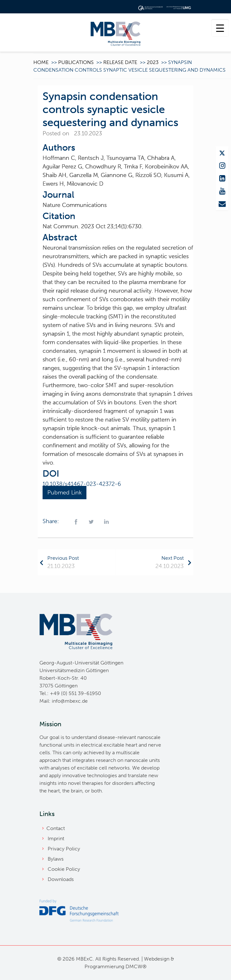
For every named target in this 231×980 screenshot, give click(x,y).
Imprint (56, 838)
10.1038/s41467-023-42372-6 (82, 484)
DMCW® (136, 966)
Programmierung (104, 966)
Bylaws (56, 859)
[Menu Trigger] (220, 28)
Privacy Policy (64, 849)
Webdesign (157, 959)
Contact (56, 828)
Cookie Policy (64, 869)
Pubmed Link (65, 493)
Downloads (61, 879)
